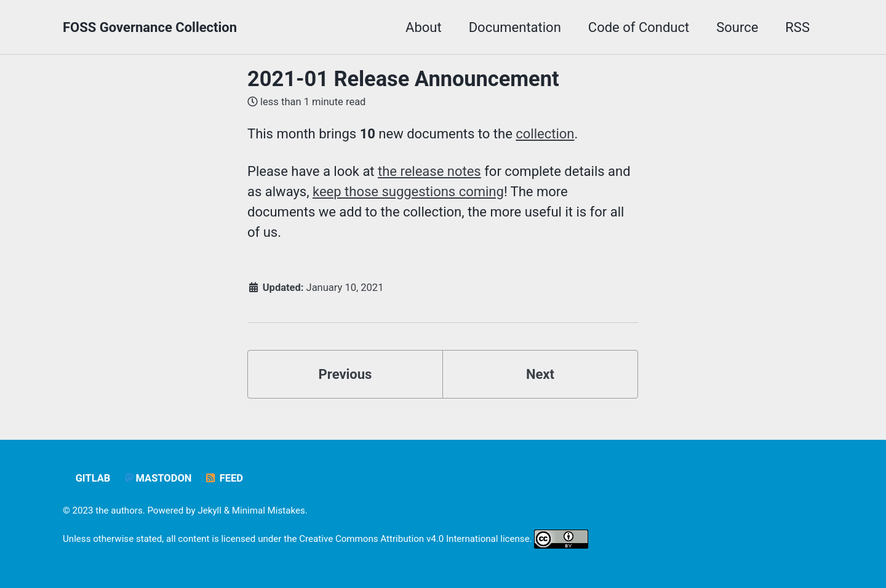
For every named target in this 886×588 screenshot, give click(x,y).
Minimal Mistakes (269, 511)
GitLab (93, 478)
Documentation (515, 27)
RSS (797, 27)
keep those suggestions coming (408, 192)
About (424, 27)
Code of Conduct (639, 27)
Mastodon (158, 478)
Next (540, 374)
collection (545, 134)
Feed (224, 478)
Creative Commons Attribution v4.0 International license (414, 539)
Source (737, 27)
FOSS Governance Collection (150, 27)
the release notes (429, 171)
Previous (345, 374)
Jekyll (210, 511)
